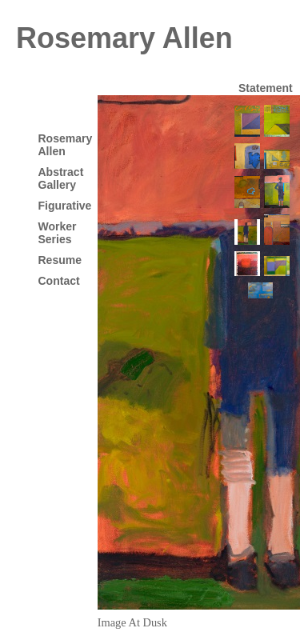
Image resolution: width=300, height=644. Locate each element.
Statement (266, 88)
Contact (59, 281)
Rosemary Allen (124, 38)
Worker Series (58, 233)
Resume (60, 260)
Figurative (65, 206)
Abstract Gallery (61, 178)
